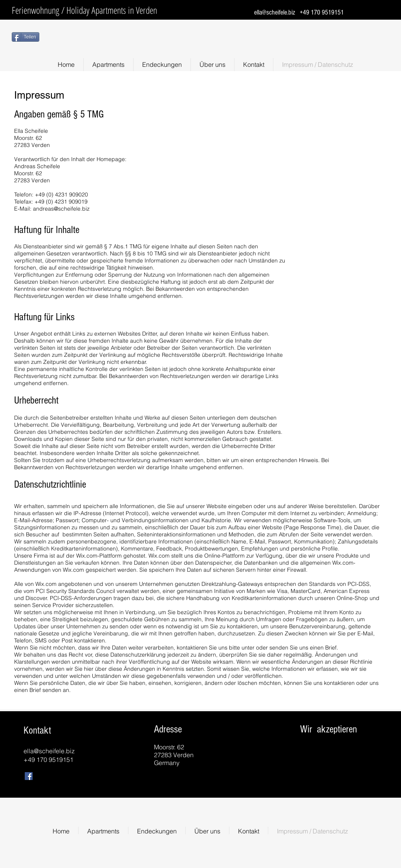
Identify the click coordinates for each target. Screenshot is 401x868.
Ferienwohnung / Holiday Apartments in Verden (84, 10)
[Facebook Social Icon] (29, 776)
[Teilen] (26, 37)
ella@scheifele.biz (275, 12)
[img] (308, 757)
